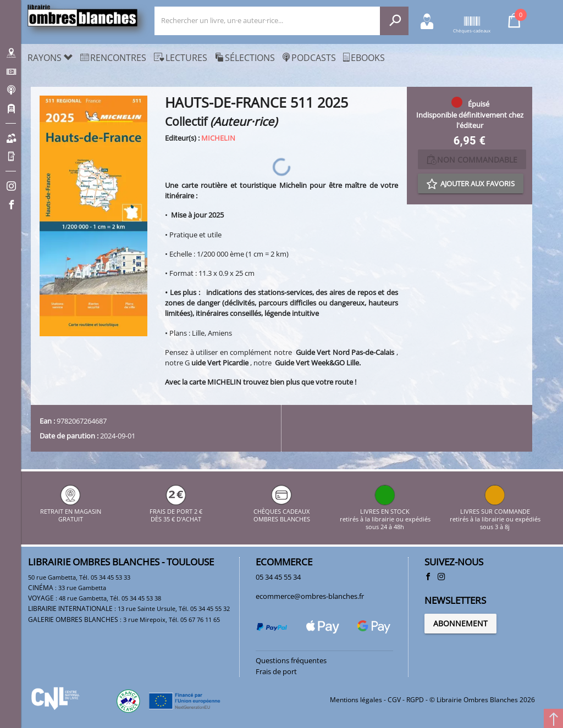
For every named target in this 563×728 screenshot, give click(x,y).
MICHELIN (218, 138)
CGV (394, 700)
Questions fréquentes (291, 660)
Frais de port (276, 671)
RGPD (415, 700)
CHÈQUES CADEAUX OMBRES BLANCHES (282, 511)
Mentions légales (356, 700)
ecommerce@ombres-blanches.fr (310, 596)
